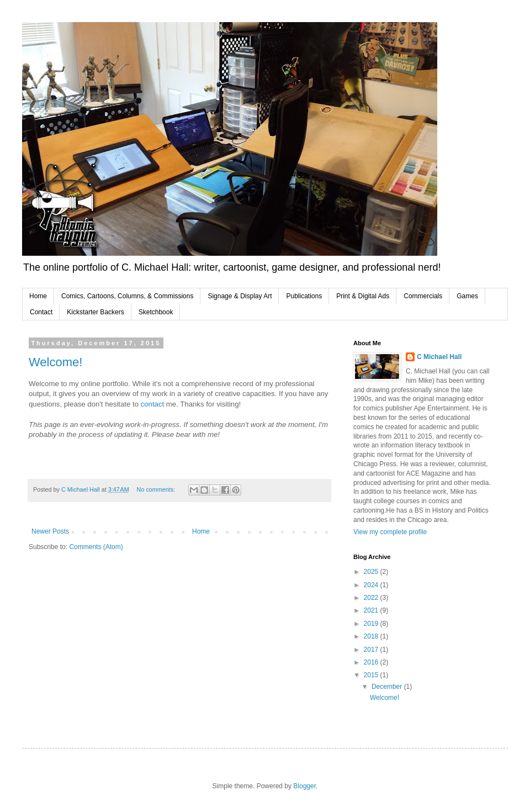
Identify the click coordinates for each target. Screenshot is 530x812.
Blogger (304, 786)
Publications (304, 296)
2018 (372, 636)
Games (467, 296)
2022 (372, 598)
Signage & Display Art (240, 296)
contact (153, 404)
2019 (372, 624)
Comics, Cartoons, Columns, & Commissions (127, 296)
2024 (372, 585)
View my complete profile (390, 532)
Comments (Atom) (96, 547)
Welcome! (55, 362)
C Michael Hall (439, 357)
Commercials (423, 296)
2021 (372, 610)
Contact (41, 312)
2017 (372, 650)
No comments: (157, 489)
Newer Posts (50, 531)
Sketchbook (156, 312)
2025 (372, 572)
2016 (372, 662)
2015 (372, 675)
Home (38, 296)
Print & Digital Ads (363, 296)
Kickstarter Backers (95, 312)
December (388, 687)
